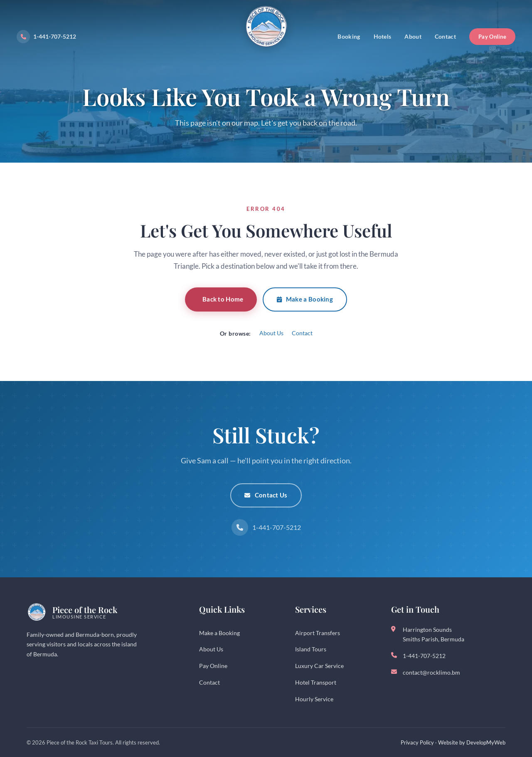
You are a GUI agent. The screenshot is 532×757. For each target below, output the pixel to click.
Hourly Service (314, 699)
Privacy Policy (417, 742)
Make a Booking (305, 299)
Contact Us (266, 495)
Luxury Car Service (319, 666)
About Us (271, 333)
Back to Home (223, 299)
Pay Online (492, 37)
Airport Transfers (318, 633)
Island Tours (311, 649)
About (413, 36)
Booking (349, 36)
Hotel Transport (316, 682)
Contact (445, 36)
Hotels (383, 36)
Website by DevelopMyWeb (472, 742)
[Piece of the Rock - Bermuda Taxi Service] (266, 32)
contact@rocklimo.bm (431, 672)
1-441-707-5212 (46, 37)
